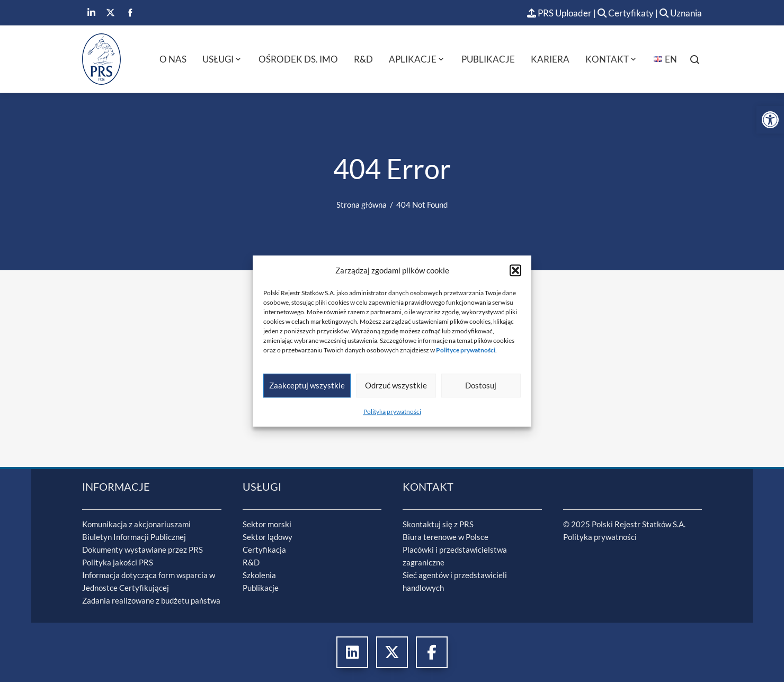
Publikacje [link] (488, 59)
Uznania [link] (681, 13)
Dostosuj (481, 385)
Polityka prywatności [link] (392, 411)
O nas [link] (173, 59)
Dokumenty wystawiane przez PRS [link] (142, 550)
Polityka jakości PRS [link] (118, 562)
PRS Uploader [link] (559, 13)
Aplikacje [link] (417, 59)
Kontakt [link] (612, 59)
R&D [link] (363, 59)
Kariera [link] (550, 59)
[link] (770, 120)
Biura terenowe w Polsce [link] (446, 537)
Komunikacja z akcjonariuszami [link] (136, 524)
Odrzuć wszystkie (396, 385)
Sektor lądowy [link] (268, 537)
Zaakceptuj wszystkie (307, 385)
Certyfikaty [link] (626, 13)
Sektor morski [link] (267, 524)
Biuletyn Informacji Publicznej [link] (134, 537)
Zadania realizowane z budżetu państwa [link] (151, 600)
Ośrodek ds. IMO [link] (298, 59)
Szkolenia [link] (259, 575)
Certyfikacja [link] (264, 550)
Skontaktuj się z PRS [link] (438, 524)
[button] (515, 270)
